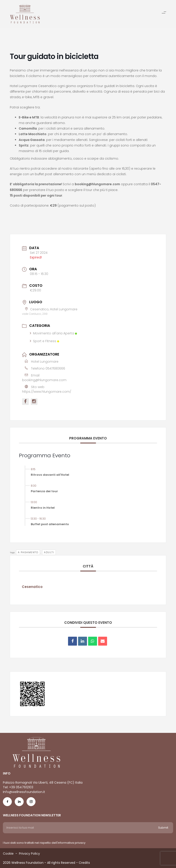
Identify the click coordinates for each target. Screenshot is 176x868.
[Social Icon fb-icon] (7, 803)
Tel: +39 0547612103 (18, 787)
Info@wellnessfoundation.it (24, 792)
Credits (84, 863)
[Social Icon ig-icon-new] (31, 803)
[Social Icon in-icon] (19, 803)
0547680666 (55, 368)
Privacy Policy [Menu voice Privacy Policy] (29, 854)
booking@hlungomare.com (44, 380)
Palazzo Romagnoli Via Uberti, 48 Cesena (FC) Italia (43, 783)
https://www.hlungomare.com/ (47, 392)
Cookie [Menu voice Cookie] (8, 854)
